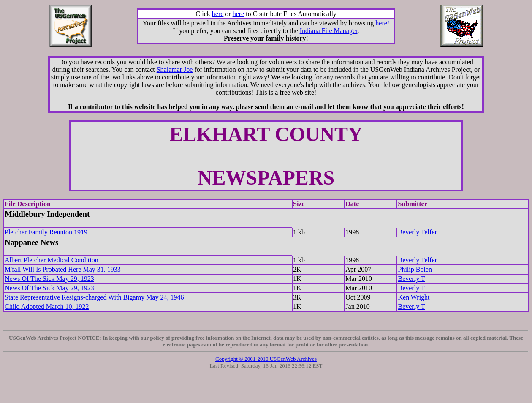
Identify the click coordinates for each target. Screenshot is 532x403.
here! (382, 23)
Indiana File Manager (329, 31)
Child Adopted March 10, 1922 (47, 306)
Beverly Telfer (417, 232)
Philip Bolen (415, 269)
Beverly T (411, 279)
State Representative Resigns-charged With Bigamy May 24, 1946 (94, 297)
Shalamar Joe (175, 69)
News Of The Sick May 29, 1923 (49, 279)
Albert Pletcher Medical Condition (52, 260)
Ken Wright (414, 297)
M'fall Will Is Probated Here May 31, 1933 (63, 269)
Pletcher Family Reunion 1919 (46, 232)
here (218, 14)
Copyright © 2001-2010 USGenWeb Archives (266, 359)
